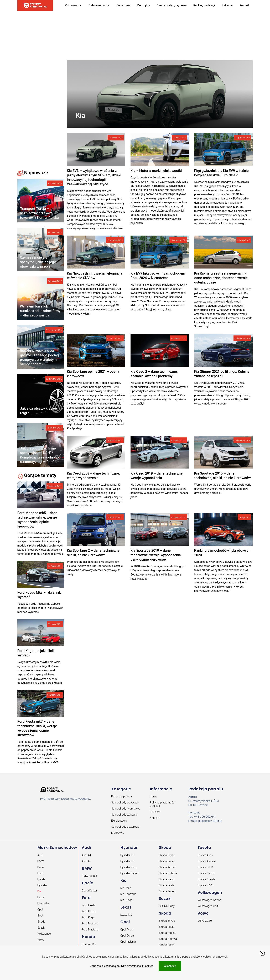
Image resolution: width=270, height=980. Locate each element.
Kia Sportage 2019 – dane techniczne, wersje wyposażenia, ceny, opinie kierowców (156, 555)
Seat (40, 916)
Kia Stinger (127, 900)
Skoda (41, 922)
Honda (41, 879)
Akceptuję (170, 966)
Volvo (41, 940)
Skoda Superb (168, 891)
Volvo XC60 (205, 921)
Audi (40, 855)
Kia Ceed (126, 888)
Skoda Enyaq (167, 855)
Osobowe (74, 5)
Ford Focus (89, 911)
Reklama (227, 5)
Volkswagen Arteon (209, 900)
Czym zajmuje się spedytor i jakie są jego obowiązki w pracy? (38, 262)
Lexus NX (126, 915)
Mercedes (43, 903)
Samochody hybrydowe (172, 5)
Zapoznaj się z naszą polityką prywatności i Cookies (122, 966)
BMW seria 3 (89, 876)
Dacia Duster (89, 891)
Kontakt (244, 5)
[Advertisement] (121, 35)
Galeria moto (99, 5)
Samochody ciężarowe (125, 827)
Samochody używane (124, 815)
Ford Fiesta (89, 905)
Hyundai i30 (127, 861)
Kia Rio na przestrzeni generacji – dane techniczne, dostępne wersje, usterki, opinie (221, 278)
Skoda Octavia (168, 873)
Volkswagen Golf (208, 906)
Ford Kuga (88, 917)
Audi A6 (86, 861)
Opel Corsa (127, 936)
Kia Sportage (128, 894)
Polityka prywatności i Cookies (163, 804)
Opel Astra (127, 930)
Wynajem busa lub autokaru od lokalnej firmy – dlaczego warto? (40, 311)
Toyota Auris (205, 855)
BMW (41, 861)
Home (154, 796)
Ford (40, 873)
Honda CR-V (89, 944)
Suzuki (41, 928)
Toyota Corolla (206, 879)
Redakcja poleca (121, 796)
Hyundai (42, 885)
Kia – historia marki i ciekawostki (156, 171)
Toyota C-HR (205, 867)
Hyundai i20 (127, 855)
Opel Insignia (128, 942)
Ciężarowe (123, 5)
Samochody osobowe (125, 803)
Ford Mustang (90, 930)
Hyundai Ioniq (128, 867)
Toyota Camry (206, 873)
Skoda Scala (167, 885)
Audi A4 (86, 855)
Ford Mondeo (90, 923)
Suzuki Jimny (167, 906)
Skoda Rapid (167, 879)
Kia (39, 891)
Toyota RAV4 (205, 885)
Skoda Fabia (167, 861)
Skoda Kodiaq (168, 867)
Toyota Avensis (207, 861)
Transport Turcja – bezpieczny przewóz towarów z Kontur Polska (39, 213)
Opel (40, 910)
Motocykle (143, 5)
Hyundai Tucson (130, 873)
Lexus (41, 897)
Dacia (41, 867)
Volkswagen (45, 934)
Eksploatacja (119, 821)
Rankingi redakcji (204, 5)
